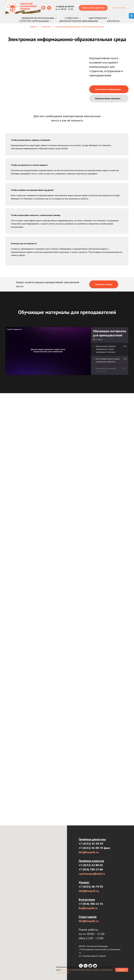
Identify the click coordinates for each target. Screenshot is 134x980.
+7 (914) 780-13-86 (91, 869)
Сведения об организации (38, 18)
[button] (93, 8)
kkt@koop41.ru (89, 852)
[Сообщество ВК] (43, 8)
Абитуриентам (98, 18)
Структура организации (34, 21)
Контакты (113, 21)
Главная (33, 27)
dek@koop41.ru (89, 891)
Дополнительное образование (79, 21)
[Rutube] (49, 8)
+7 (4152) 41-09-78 (91, 848)
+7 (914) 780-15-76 (91, 904)
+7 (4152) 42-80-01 (91, 865)
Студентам (72, 18)
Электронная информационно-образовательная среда (80, 27)
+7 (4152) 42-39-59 (91, 844)
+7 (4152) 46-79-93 (91, 887)
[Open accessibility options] (131, 16)
